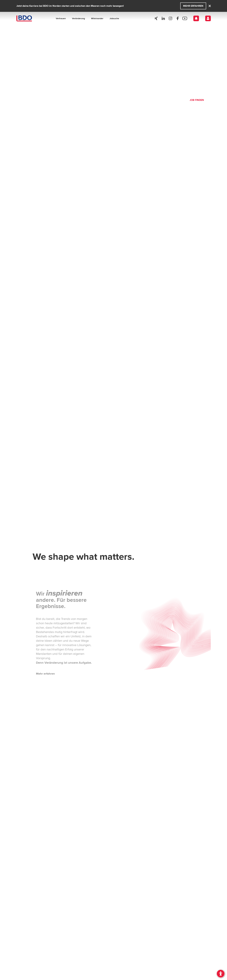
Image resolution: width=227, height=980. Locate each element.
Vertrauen (61, 18)
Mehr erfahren (193, 6)
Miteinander (97, 18)
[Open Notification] (196, 18)
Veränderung (78, 18)
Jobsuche (114, 18)
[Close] (210, 6)
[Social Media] (156, 18)
